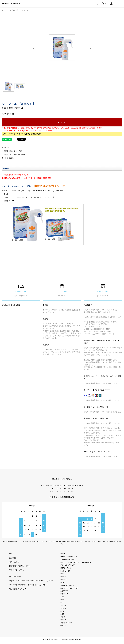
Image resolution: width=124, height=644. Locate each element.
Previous (34, 48)
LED (62, 582)
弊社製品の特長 (15, 576)
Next (90, 48)
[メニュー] (119, 4)
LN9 (62, 574)
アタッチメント (66, 623)
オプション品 (14, 10)
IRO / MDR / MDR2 (68, 565)
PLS (62, 603)
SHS (62, 614)
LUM (62, 600)
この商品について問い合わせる (14, 155)
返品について (7, 148)
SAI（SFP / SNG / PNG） (70, 588)
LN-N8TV (64, 580)
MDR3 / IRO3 (66, 568)
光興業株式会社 (67, 497)
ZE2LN (63, 605)
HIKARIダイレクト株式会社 (11, 4)
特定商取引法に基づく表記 (12, 151)
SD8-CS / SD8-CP (67, 585)
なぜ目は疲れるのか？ (18, 589)
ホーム (4, 10)
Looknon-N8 (65, 571)
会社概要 (12, 558)
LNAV (63, 554)
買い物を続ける (8, 158)
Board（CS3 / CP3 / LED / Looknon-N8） (76, 562)
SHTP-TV (64, 591)
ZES (62, 611)
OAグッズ (25, 10)
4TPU (63, 617)
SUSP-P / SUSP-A (67, 559)
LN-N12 (63, 577)
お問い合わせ (14, 562)
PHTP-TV (64, 594)
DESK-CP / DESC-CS (69, 557)
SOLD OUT (62, 122)
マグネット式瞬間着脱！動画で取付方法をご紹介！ (29, 585)
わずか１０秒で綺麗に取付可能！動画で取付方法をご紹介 (31, 581)
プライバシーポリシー (18, 570)
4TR (62, 597)
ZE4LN (63, 608)
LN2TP (63, 620)
